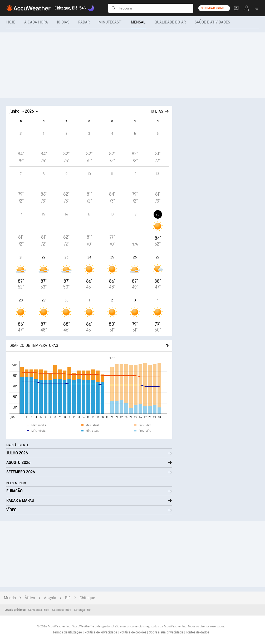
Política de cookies (133, 632)
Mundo (10, 598)
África (30, 598)
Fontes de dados (197, 632)
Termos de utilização (68, 632)
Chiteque (87, 598)
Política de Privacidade (101, 632)
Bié (68, 598)
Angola (50, 598)
